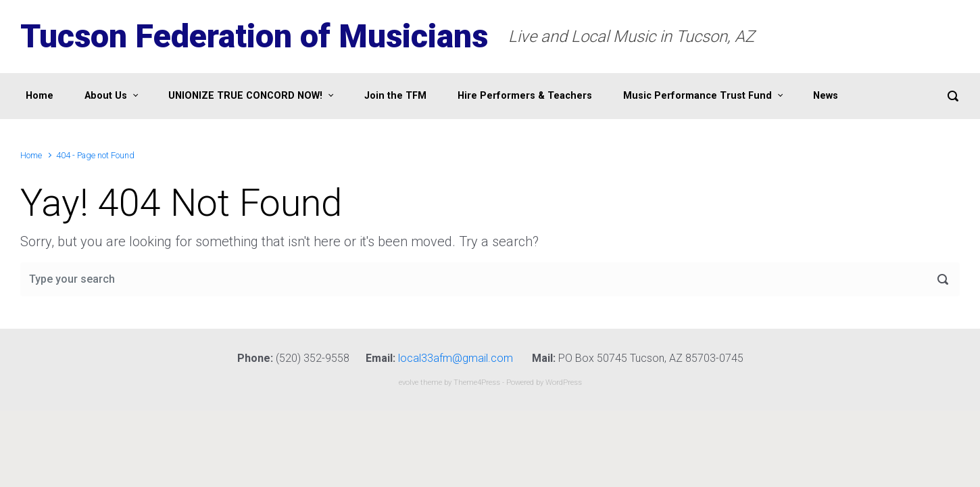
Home (31, 155)
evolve (409, 382)
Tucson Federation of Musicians (254, 36)
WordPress (564, 382)
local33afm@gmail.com (456, 358)
